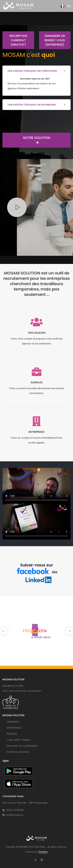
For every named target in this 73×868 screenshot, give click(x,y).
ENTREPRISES (14, 728)
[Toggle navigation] (69, 6)
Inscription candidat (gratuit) (15, 40)
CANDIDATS (13, 722)
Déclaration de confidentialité (22, 746)
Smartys (43, 852)
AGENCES (12, 734)
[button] (70, 631)
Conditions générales (18, 752)
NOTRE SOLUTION (26, 140)
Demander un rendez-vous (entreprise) (52, 40)
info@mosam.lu (15, 815)
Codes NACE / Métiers (19, 740)
